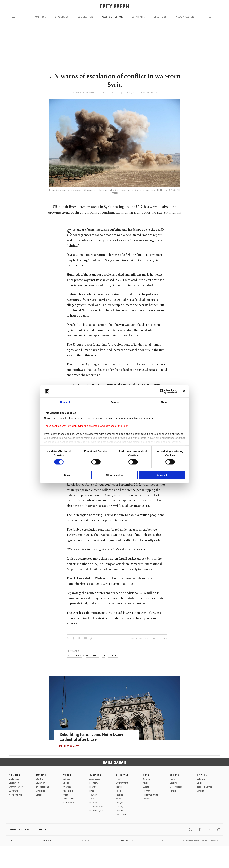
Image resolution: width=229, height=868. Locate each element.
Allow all (162, 475)
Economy (94, 783)
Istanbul (40, 779)
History (120, 807)
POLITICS (15, 775)
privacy (47, 841)
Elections (160, 17)
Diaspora (40, 795)
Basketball (175, 783)
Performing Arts (150, 795)
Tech (92, 799)
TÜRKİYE (41, 775)
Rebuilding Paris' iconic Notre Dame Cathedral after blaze (92, 737)
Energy (93, 787)
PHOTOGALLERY (72, 746)
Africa (65, 795)
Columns (201, 779)
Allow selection (114, 475)
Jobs (11, 841)
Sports (174, 775)
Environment (122, 783)
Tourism (93, 795)
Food (119, 791)
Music (146, 783)
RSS (164, 841)
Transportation (97, 807)
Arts (146, 775)
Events (146, 787)
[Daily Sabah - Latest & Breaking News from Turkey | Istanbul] (114, 6)
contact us (126, 841)
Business (95, 775)
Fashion (120, 795)
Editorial (201, 791)
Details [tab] (114, 402)
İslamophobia (69, 803)
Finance (93, 791)
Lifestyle (122, 775)
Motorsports (176, 787)
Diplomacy (62, 17)
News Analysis (185, 17)
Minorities (40, 791)
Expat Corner (122, 815)
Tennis (173, 791)
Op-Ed (200, 783)
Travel (119, 787)
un (103, 656)
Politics (40, 17)
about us (86, 841)
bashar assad (92, 656)
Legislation (85, 17)
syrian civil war (74, 656)
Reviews (147, 799)
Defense (93, 803)
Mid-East (66, 779)
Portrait (147, 791)
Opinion (202, 775)
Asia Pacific (68, 791)
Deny (67, 475)
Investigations (42, 787)
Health (119, 779)
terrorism (113, 656)
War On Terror (113, 17)
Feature (120, 811)
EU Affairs (139, 17)
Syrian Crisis (68, 799)
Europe (66, 783)
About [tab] (164, 402)
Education (40, 783)
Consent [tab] (65, 402)
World (67, 775)
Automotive (95, 779)
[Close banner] (184, 391)
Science (120, 799)
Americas (67, 787)
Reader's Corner (204, 787)
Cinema (147, 779)
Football (174, 779)
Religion (120, 803)
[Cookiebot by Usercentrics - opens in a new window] (162, 391)
